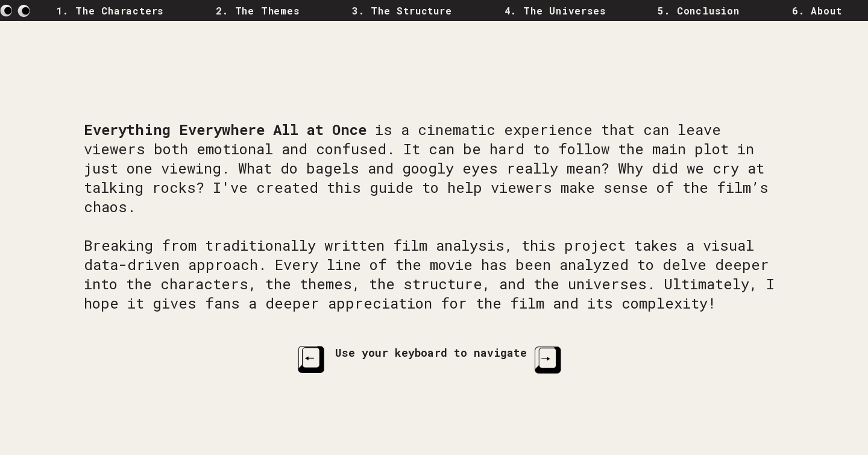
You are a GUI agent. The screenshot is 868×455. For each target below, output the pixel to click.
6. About (817, 11)
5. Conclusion (698, 11)
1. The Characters (110, 11)
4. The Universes (555, 11)
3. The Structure (402, 11)
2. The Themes (257, 11)
